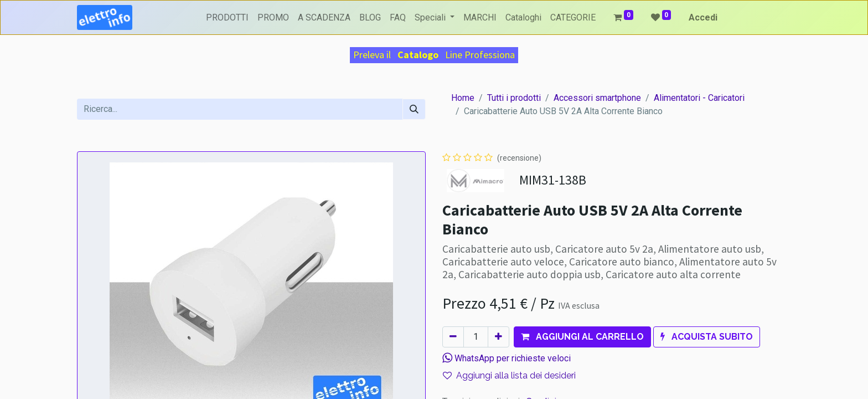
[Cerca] (414, 109)
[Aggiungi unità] (498, 337)
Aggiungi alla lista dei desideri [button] (509, 375)
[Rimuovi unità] (453, 337)
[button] (582, 337)
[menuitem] (227, 18)
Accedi (703, 17)
